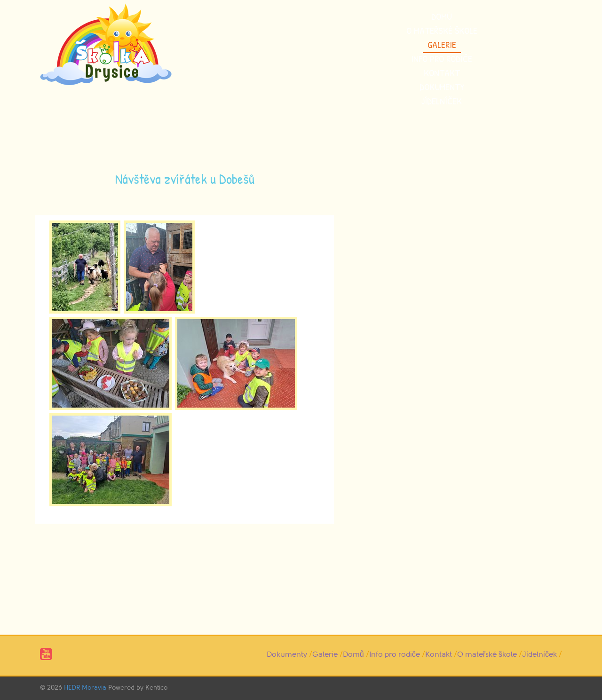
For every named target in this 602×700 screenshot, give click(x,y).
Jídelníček (442, 101)
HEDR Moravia (85, 688)
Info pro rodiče (442, 59)
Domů (442, 16)
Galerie (442, 44)
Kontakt (442, 73)
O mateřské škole (442, 30)
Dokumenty (442, 87)
